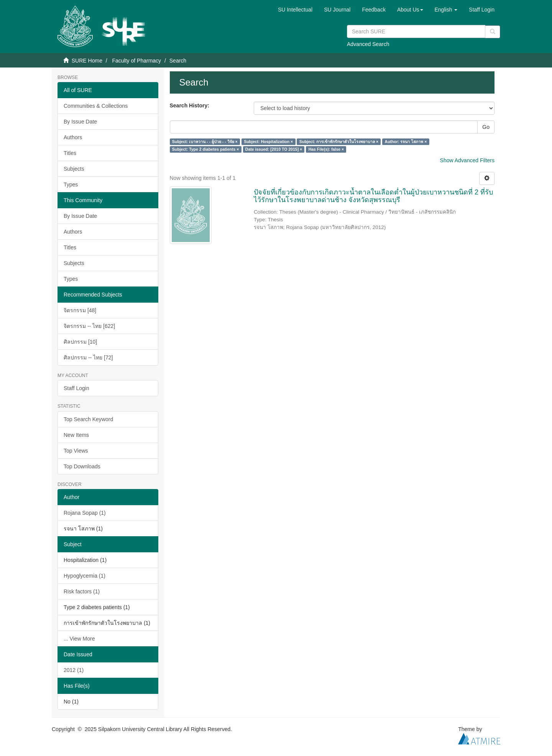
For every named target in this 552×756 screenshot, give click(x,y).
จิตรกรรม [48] (80, 310)
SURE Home (87, 61)
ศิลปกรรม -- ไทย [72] (88, 357)
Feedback (374, 10)
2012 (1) (74, 670)
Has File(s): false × (326, 149)
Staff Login (76, 388)
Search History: (190, 105)
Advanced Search (368, 44)
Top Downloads (82, 466)
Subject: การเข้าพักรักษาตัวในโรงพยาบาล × (339, 142)
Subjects (74, 169)
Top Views (76, 451)
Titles (70, 153)
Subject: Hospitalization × (268, 142)
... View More (79, 639)
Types (71, 184)
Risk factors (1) (82, 591)
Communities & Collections (96, 106)
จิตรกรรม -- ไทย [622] (89, 326)
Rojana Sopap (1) (85, 513)
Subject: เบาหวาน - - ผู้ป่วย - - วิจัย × (205, 142)
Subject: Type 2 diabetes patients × (206, 149)
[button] (410, 10)
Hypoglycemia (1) (85, 576)
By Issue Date (80, 122)
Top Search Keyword (88, 419)
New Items (76, 435)
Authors (73, 137)
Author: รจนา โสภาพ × (406, 142)
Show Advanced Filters (467, 160)
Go (486, 127)
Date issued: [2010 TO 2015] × (274, 149)
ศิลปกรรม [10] (80, 342)
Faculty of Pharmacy (136, 61)
